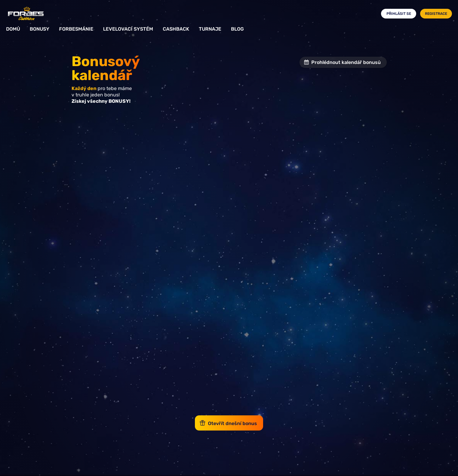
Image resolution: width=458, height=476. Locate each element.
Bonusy (40, 29)
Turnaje (210, 29)
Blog (237, 29)
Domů (13, 29)
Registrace (436, 14)
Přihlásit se (399, 14)
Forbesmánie (76, 29)
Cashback (176, 29)
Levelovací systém (128, 29)
